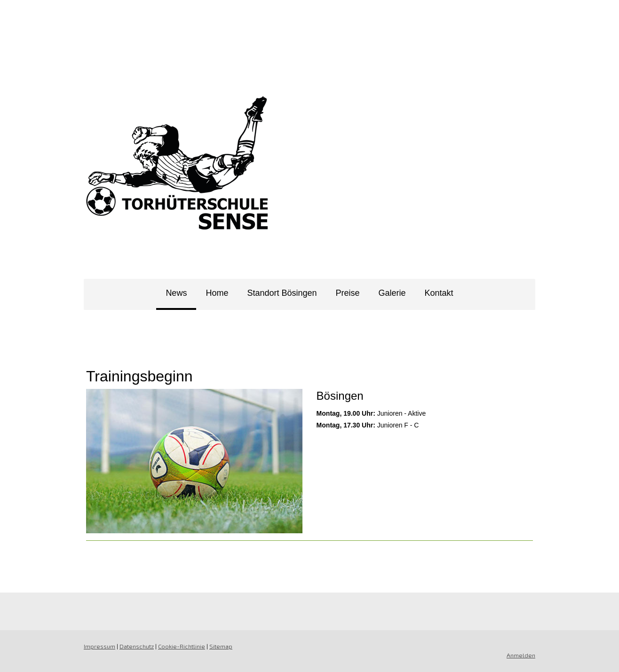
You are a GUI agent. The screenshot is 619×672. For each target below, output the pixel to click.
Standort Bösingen (282, 293)
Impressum (99, 646)
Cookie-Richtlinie (182, 646)
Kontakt (439, 293)
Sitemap (221, 646)
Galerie (392, 293)
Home (217, 293)
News (176, 293)
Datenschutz (137, 646)
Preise (348, 293)
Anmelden (521, 655)
